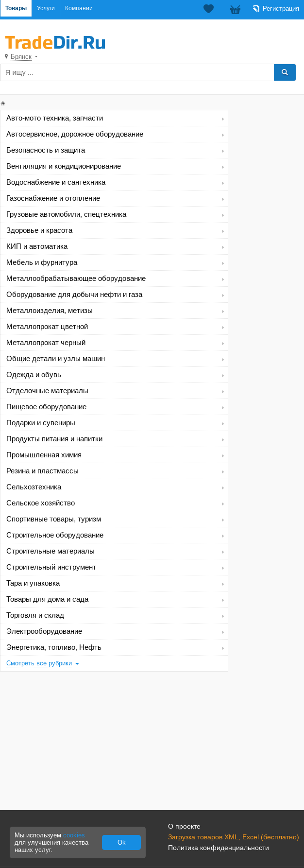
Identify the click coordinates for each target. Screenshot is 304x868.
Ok (122, 842)
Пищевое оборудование (46, 407)
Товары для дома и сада (47, 599)
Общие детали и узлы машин (56, 359)
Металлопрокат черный (46, 343)
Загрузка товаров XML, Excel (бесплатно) (234, 837)
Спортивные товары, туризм (54, 519)
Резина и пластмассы (42, 471)
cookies (74, 835)
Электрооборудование (44, 631)
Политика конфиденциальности (219, 848)
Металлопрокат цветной (47, 327)
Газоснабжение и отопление (53, 198)
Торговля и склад (35, 615)
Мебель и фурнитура (42, 262)
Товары (16, 8)
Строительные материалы (51, 551)
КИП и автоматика (37, 246)
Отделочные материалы (47, 391)
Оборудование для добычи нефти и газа (74, 295)
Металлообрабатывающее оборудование (76, 278)
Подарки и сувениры (41, 423)
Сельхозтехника (34, 487)
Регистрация (281, 9)
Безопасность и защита (46, 150)
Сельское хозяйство (41, 503)
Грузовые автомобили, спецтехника (66, 214)
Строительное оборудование (55, 535)
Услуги (46, 8)
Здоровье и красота (39, 230)
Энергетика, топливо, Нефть (54, 647)
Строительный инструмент (51, 567)
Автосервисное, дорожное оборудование (75, 134)
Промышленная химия (44, 455)
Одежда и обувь (34, 375)
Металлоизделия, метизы (50, 311)
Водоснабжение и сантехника (56, 182)
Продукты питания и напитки (54, 439)
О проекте (184, 826)
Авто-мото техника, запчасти (55, 118)
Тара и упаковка (33, 583)
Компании (79, 8)
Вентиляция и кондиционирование (64, 166)
